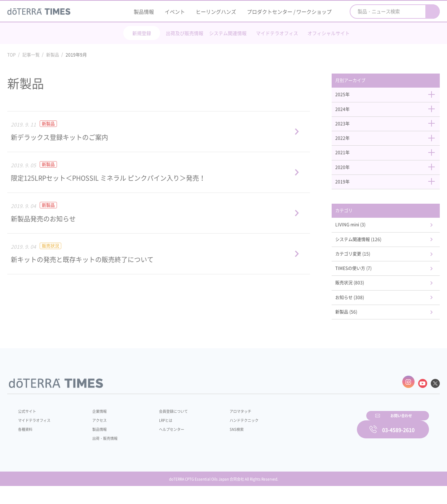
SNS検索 (218, 443)
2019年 (389, 190)
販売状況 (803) (359, 298)
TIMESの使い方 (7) (363, 283)
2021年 (389, 159)
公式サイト (29, 425)
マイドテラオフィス (277, 33)
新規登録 (142, 33)
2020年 (389, 175)
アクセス (95, 434)
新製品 (53, 55)
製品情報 (144, 12)
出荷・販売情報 (101, 452)
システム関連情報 (228, 33)
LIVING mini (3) (360, 236)
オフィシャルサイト (329, 33)
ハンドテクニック (227, 434)
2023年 (389, 128)
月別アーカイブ (360, 81)
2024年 (389, 112)
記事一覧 (31, 55)
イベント (175, 12)
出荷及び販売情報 (185, 33)
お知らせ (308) (359, 314)
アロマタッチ (222, 425)
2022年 (389, 143)
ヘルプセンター (161, 443)
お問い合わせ (315, 442)
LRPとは (154, 434)
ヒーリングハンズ (216, 12)
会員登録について (163, 425)
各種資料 (27, 443)
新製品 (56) (355, 330)
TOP (12, 55)
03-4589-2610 (398, 442)
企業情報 (95, 425)
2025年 (389, 97)
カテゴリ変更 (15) (363, 267)
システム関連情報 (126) (369, 251)
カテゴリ (353, 220)
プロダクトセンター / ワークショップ (289, 12)
